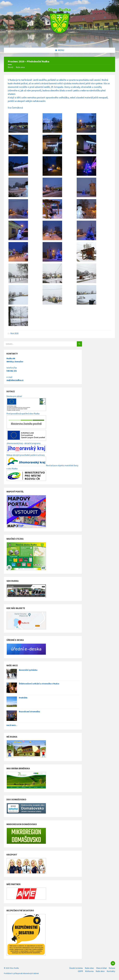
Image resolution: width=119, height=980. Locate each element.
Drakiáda (23, 698)
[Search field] (36, 344)
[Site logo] (59, 42)
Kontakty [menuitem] (111, 971)
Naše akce (20, 67)
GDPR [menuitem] (80, 971)
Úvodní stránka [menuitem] (76, 968)
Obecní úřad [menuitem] (101, 968)
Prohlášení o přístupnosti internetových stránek (21, 973)
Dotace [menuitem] (112, 968)
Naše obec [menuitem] (89, 968)
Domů (11, 67)
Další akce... (12, 725)
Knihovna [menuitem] (89, 971)
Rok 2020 (14, 333)
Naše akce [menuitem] (100, 971)
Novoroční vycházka (28, 670)
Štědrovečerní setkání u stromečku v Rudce (39, 684)
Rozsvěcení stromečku (29, 712)
